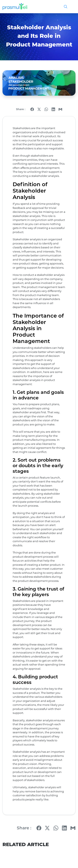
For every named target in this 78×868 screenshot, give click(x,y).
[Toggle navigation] (71, 7)
